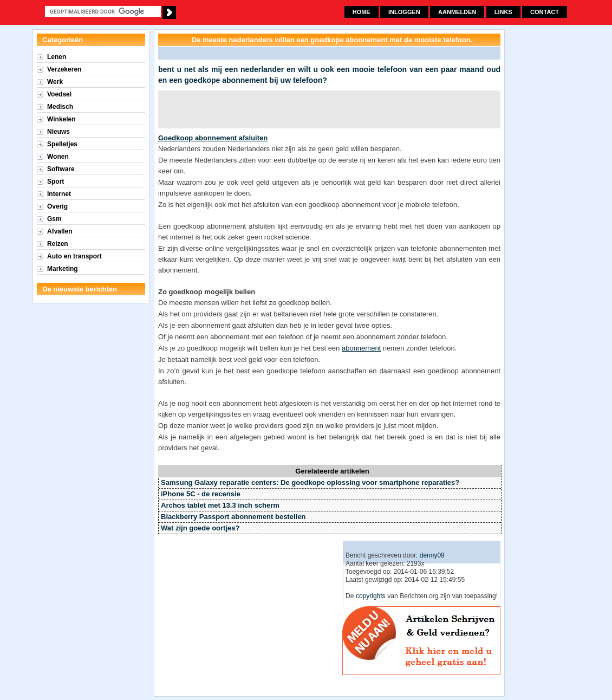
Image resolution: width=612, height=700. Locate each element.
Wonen (58, 157)
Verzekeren (64, 69)
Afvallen (60, 231)
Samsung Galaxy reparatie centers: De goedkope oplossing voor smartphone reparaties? (310, 482)
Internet (59, 194)
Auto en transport (74, 256)
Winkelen (61, 119)
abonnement (361, 348)
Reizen (58, 244)
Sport (56, 182)
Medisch (60, 107)
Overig (57, 206)
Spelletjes (62, 144)
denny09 (432, 555)
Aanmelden (457, 12)
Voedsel (59, 94)
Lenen (57, 57)
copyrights (371, 596)
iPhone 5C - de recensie (201, 494)
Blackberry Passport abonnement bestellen (233, 517)
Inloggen (404, 12)
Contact (545, 12)
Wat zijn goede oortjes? (200, 528)
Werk (55, 82)
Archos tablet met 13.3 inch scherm (220, 505)
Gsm (54, 219)
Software (61, 169)
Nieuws (58, 132)
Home (362, 12)
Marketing (63, 269)
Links (503, 12)
